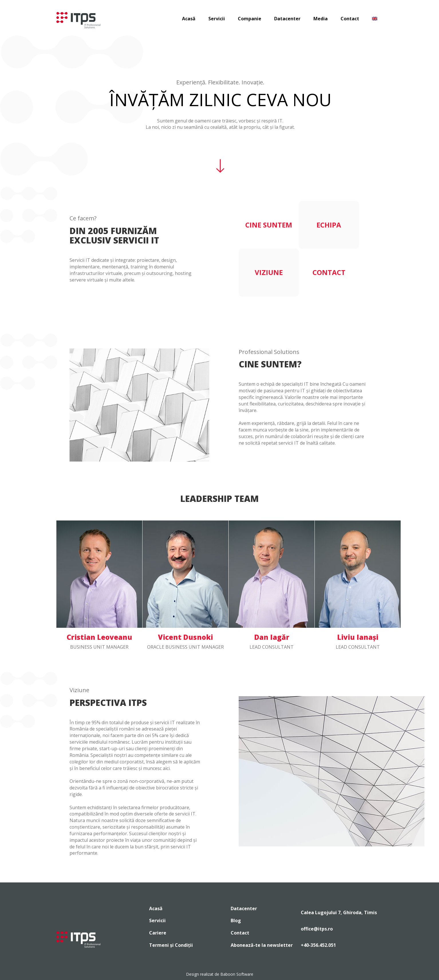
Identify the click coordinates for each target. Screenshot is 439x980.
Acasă (189, 19)
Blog (236, 920)
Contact (350, 19)
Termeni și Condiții (171, 945)
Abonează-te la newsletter (262, 945)
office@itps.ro (317, 929)
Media (321, 19)
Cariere (158, 933)
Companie (250, 19)
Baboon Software (237, 974)
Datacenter (287, 19)
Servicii (217, 19)
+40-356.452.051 (318, 945)
